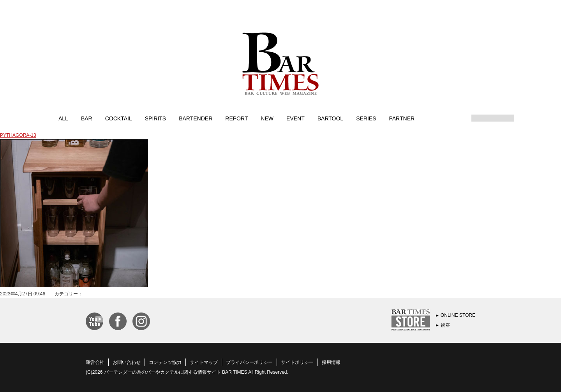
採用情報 (331, 362)
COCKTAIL (119, 118)
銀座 (445, 325)
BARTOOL (330, 118)
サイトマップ (204, 362)
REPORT (236, 118)
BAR (87, 118)
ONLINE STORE (458, 315)
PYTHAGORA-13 (18, 135)
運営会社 (95, 362)
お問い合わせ (127, 362)
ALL (63, 118)
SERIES (366, 118)
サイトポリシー (297, 362)
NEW (267, 118)
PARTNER (402, 118)
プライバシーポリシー (249, 362)
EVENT (295, 118)
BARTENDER (196, 118)
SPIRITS (155, 118)
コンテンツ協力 (165, 362)
